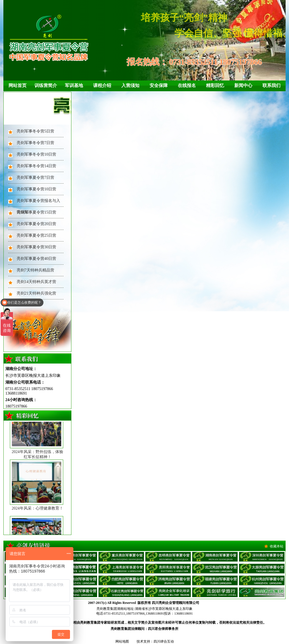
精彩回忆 (215, 85)
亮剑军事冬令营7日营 (35, 143)
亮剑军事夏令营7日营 (35, 178)
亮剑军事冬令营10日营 (36, 154)
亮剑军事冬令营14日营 (36, 166)
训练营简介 (46, 85)
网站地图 (122, 641)
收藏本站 (277, 546)
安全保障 (159, 85)
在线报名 (187, 85)
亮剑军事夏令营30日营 (36, 247)
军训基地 (74, 85)
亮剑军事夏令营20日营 (36, 224)
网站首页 (17, 85)
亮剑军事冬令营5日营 (35, 131)
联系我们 (272, 85)
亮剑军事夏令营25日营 (36, 235)
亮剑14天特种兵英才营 (36, 282)
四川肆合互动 (164, 641)
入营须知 (130, 85)
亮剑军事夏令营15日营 (36, 212)
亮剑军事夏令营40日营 (36, 259)
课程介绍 (102, 85)
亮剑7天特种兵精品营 (35, 270)
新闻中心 (243, 85)
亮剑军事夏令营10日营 (36, 189)
